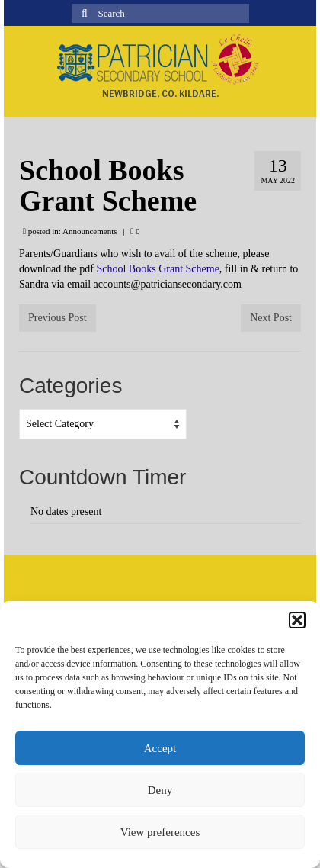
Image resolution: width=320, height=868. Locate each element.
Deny (160, 790)
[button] (297, 620)
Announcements (90, 231)
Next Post (271, 318)
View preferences (160, 832)
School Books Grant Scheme (157, 269)
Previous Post (58, 318)
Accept (160, 748)
